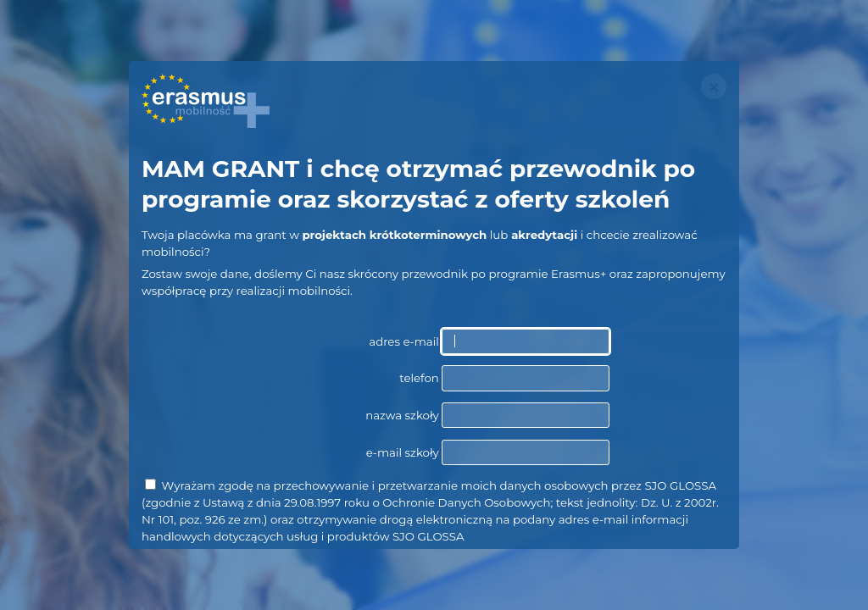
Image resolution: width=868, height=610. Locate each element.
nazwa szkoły (487, 415)
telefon (504, 378)
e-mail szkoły (488, 452)
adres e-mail (489, 341)
